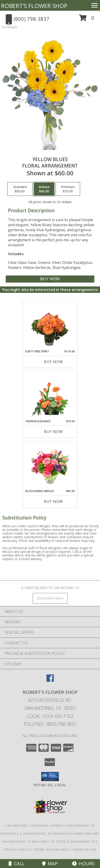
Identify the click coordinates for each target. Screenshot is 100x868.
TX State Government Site (74, 842)
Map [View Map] (50, 864)
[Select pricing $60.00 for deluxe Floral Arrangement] (44, 189)
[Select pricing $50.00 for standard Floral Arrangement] (20, 189)
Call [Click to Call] (17, 864)
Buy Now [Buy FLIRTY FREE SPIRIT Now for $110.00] (53, 362)
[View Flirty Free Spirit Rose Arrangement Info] (50, 325)
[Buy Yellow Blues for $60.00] (50, 279)
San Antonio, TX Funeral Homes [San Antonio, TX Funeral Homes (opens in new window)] (34, 826)
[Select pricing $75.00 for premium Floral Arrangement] (68, 189)
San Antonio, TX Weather (25, 842)
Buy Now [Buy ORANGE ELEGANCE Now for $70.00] (53, 432)
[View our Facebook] (50, 680)
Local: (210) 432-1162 (50, 716)
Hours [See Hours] (83, 864)
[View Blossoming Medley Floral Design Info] (50, 465)
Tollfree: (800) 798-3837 (50, 724)
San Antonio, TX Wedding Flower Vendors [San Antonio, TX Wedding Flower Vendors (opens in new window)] (61, 834)
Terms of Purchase (51, 850)
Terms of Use (84, 850)
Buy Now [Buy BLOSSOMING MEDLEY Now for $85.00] (53, 501)
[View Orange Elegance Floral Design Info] (50, 395)
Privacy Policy (17, 850)
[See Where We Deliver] (50, 598)
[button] (87, 20)
